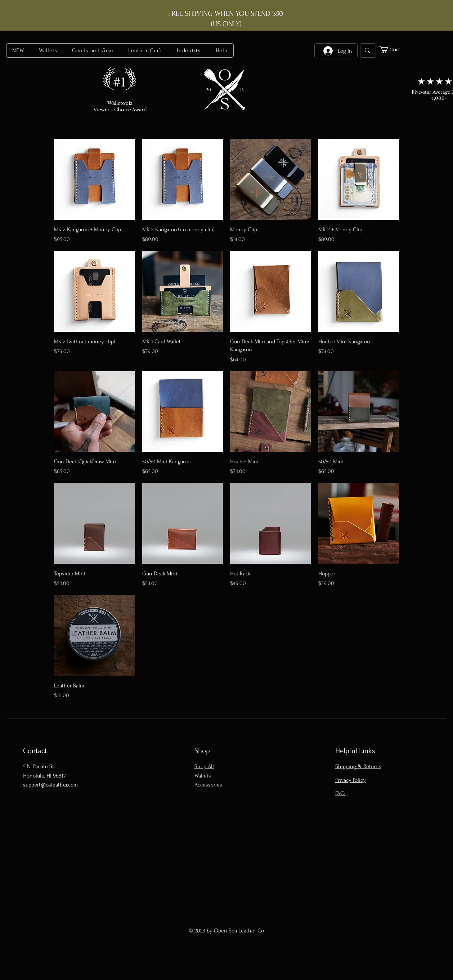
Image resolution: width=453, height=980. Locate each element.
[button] (48, 50)
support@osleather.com (50, 785)
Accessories (208, 785)
